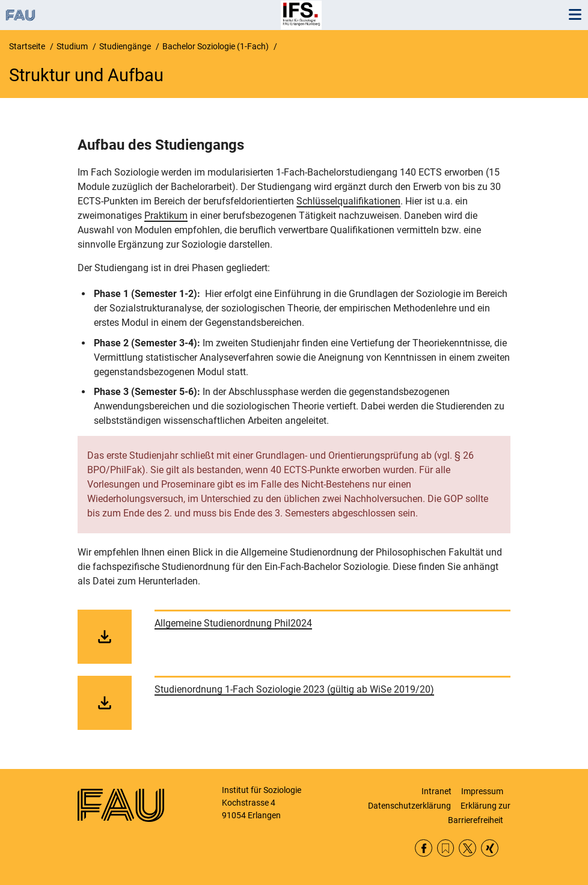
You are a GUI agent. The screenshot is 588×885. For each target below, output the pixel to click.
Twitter (467, 848)
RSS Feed (446, 848)
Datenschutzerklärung (409, 806)
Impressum (482, 791)
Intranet (436, 791)
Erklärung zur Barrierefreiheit (479, 813)
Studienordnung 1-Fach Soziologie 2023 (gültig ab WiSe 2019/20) (294, 689)
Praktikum (166, 216)
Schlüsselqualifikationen (348, 201)
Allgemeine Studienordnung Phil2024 (233, 623)
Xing (490, 848)
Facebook (424, 848)
